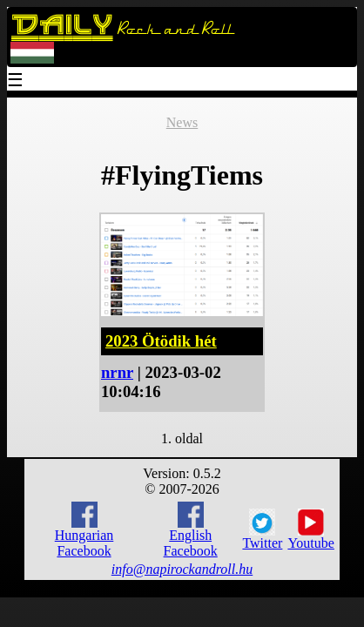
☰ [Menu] (16, 81)
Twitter (262, 529)
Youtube (311, 529)
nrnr (117, 372)
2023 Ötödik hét (161, 341)
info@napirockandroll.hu (182, 569)
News (182, 122)
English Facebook (191, 530)
